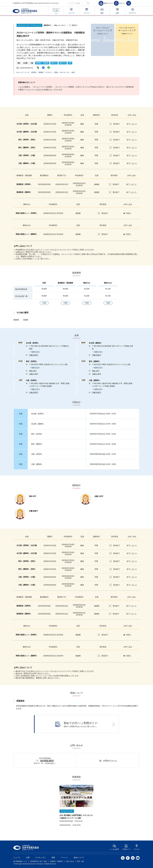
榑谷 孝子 (33, 371)
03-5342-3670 (47, 761)
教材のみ (54, 63)
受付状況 (115, 115)
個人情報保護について (20, 861)
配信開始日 (44, 175)
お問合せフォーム (110, 761)
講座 (102, 11)
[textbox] (79, 3)
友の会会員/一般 (21, 296)
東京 (19, 63)
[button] (88, 3)
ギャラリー (133, 11)
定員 (82, 115)
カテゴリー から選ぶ (56, 11)
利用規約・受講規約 (56, 861)
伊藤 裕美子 (34, 355)
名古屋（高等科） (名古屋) (27, 124)
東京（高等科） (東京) (27, 140)
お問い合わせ (70, 861)
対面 (70, 63)
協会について (79, 858)
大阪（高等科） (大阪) (27, 155)
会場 (27, 115)
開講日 (50, 115)
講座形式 (96, 115)
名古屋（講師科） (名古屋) (27, 132)
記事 (117, 11)
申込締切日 (68, 115)
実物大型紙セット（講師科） (27, 234)
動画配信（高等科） (24, 184)
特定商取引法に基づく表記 (39, 861)
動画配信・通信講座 (42, 63)
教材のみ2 (63, 63)
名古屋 (25, 63)
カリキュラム (41, 858)
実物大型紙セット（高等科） (27, 213)
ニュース (71, 11)
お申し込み (132, 115)
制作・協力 (81, 861)
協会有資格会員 (21, 289)
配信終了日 (62, 175)
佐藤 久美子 (34, 374)
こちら (35, 259)
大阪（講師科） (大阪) (27, 163)
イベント (87, 11)
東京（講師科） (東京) (27, 148)
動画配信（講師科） (24, 192)
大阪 (32, 63)
